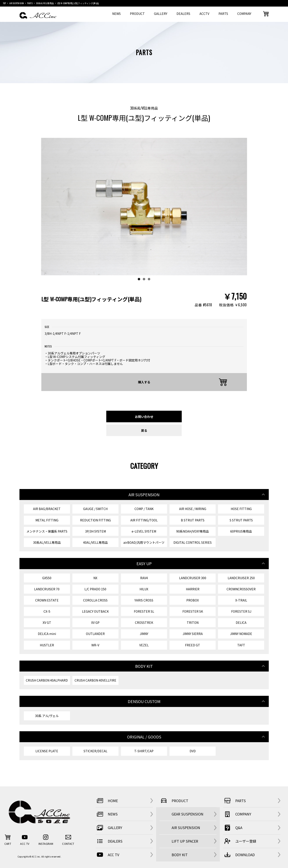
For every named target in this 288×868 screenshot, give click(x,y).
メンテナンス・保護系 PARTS (47, 531)
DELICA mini (47, 634)
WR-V (95, 645)
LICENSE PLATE (47, 751)
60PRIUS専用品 (241, 531)
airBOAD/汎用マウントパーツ (144, 542)
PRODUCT (137, 14)
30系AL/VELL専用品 (47, 542)
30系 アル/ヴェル (47, 716)
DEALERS (183, 14)
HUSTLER (47, 645)
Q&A (233, 828)
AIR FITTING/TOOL (144, 520)
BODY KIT (180, 855)
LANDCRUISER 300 (193, 578)
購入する (144, 382)
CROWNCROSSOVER (241, 589)
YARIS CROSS (144, 600)
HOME (107, 801)
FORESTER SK (193, 611)
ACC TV (107, 855)
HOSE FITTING (241, 509)
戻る (144, 430)
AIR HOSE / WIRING (193, 509)
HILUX (144, 589)
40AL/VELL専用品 (95, 542)
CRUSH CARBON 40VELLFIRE (95, 680)
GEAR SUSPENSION (188, 814)
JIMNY (144, 634)
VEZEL (144, 645)
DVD (193, 751)
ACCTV (204, 14)
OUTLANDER (95, 634)
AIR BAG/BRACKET (47, 509)
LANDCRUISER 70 (47, 589)
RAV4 (144, 578)
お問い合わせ (144, 416)
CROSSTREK (144, 623)
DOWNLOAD (239, 855)
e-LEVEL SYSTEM (144, 531)
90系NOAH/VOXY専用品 (193, 531)
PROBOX (193, 600)
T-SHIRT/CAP (144, 751)
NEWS (116, 14)
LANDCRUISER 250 (241, 578)
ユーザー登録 (240, 841)
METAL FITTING (47, 520)
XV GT (47, 623)
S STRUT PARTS (241, 520)
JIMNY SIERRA (193, 634)
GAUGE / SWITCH (95, 509)
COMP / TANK (144, 509)
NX (95, 578)
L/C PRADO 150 (95, 589)
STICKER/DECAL (95, 751)
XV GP (95, 623)
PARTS (223, 14)
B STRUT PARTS (193, 520)
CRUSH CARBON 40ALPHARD (47, 680)
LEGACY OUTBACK (95, 611)
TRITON (193, 623)
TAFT (241, 645)
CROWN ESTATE (47, 600)
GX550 (47, 578)
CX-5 (47, 611)
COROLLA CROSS (95, 600)
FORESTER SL (144, 611)
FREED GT (193, 645)
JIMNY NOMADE (241, 634)
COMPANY (244, 14)
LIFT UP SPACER (185, 841)
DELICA (241, 623)
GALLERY (161, 14)
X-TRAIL (241, 600)
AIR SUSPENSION (186, 828)
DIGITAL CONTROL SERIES (193, 542)
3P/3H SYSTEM (95, 531)
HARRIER (193, 589)
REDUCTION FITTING (95, 520)
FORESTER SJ (241, 611)
